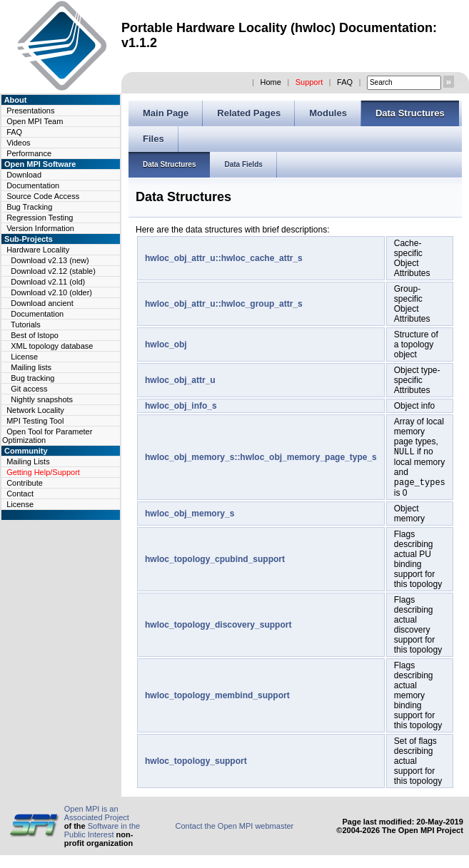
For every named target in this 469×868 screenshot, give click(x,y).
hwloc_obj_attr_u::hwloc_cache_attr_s (224, 258)
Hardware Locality (38, 250)
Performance (29, 153)
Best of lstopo (35, 335)
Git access (29, 389)
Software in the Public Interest (102, 833)
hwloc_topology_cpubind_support (215, 562)
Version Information (40, 228)
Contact (20, 494)
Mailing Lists (28, 461)
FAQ (345, 82)
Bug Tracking (29, 207)
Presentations (30, 111)
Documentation (33, 185)
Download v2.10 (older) (51, 292)
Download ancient (42, 303)
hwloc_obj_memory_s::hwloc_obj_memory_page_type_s (261, 459)
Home (270, 82)
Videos (18, 143)
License (24, 357)
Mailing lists (31, 367)
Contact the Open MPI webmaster (235, 829)
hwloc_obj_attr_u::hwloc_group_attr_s (224, 304)
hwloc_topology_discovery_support (218, 628)
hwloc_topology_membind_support (217, 698)
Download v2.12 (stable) (53, 271)
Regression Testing (40, 218)
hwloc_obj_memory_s (190, 516)
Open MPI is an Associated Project (97, 816)
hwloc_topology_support (196, 764)
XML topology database (52, 346)
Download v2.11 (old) (48, 282)
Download (24, 175)
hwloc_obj (166, 344)
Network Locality (35, 410)
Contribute (25, 483)
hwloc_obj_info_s (181, 406)
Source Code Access (43, 196)
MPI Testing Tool (35, 421)
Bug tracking (32, 378)
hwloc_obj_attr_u (180, 380)
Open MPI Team (35, 121)
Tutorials (26, 325)
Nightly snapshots (42, 399)
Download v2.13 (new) (50, 260)
